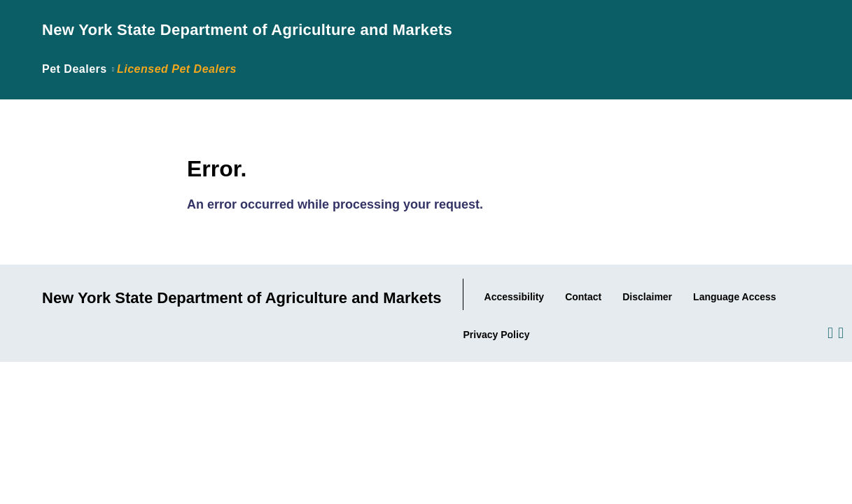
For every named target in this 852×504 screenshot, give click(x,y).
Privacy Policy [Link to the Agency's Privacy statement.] (497, 335)
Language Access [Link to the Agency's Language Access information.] (735, 297)
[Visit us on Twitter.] (840, 331)
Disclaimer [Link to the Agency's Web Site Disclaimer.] (647, 297)
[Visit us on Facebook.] (829, 331)
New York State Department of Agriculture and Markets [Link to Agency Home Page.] (247, 30)
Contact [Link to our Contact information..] (583, 297)
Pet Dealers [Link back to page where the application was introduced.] (75, 69)
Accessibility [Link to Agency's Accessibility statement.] (515, 297)
